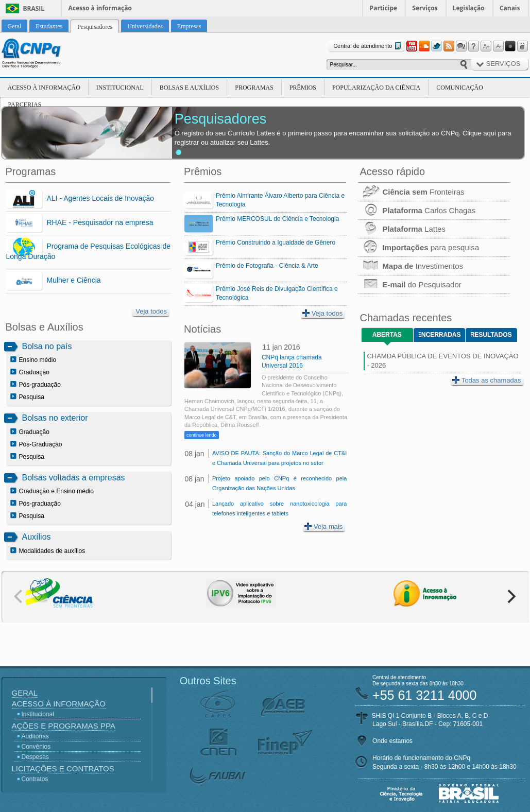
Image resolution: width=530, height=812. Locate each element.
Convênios (36, 747)
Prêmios (303, 88)
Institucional (120, 88)
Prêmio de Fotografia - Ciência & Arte (267, 266)
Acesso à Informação (44, 88)
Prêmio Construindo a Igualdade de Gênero (276, 243)
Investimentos (411, 266)
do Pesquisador (409, 284)
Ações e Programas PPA (64, 726)
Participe (384, 8)
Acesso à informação (100, 8)
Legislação (469, 8)
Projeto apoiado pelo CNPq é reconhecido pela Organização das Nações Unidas (279, 483)
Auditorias (35, 736)
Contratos (35, 779)
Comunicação (460, 88)
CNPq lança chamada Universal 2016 (292, 361)
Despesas (35, 757)
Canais (510, 8)
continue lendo (202, 435)
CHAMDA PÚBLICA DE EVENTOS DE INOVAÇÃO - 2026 (442, 361)
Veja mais (323, 526)
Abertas (387, 335)
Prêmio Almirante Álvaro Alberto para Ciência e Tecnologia (280, 200)
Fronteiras (411, 192)
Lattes (402, 229)
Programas (254, 88)
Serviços (425, 8)
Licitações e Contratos (63, 768)
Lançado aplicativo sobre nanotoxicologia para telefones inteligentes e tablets (279, 508)
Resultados (491, 335)
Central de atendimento (368, 46)
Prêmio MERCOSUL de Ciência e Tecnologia (277, 219)
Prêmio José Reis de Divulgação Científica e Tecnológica (277, 293)
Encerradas (440, 335)
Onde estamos (392, 741)
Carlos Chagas (417, 210)
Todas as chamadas (487, 380)
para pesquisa (418, 247)
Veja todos (151, 311)
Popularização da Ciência (376, 88)
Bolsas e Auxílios (189, 88)
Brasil (34, 8)
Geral (25, 693)
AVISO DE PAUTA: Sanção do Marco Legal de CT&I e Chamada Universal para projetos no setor (279, 458)
